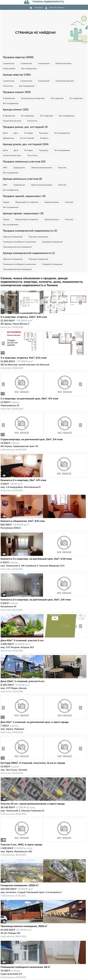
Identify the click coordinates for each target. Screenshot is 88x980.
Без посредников (29, 69)
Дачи (16, 133)
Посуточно (8, 86)
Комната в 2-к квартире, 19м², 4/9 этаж (23, 480)
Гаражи (6, 202)
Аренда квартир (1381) (17, 75)
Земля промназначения (42, 168)
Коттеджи (29, 133)
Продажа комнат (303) (17, 92)
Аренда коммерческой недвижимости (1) (29, 253)
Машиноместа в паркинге (27, 202)
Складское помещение (52, 242)
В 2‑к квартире (57, 98)
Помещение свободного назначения (19, 242)
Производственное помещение (17, 247)
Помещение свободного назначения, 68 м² (25, 967)
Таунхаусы (44, 133)
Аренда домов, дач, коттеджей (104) (26, 144)
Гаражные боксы (52, 202)
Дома (5, 133)
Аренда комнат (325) (16, 110)
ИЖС (5, 168)
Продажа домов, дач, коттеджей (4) (25, 127)
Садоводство (19, 168)
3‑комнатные (44, 64)
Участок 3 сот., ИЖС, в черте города (21, 845)
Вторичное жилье (63, 64)
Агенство (62, 168)
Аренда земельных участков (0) (22, 179)
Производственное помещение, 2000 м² (24, 926)
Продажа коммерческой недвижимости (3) (30, 231)
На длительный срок (65, 81)
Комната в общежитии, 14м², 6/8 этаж (23, 521)
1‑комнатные (9, 64)
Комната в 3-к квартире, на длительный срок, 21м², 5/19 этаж (36, 559)
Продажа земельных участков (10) (24, 162)
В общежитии (9, 98)
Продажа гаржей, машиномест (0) (24, 196)
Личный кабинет (55, 8)
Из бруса (44, 138)
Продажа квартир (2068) (18, 57)
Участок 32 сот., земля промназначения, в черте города (33, 804)
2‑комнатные (26, 64)
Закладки (36, 8)
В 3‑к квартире (76, 98)
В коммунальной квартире (33, 98)
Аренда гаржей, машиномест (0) (23, 214)
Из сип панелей (27, 138)
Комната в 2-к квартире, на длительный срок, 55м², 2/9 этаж (36, 600)
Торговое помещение (38, 237)
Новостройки (9, 69)
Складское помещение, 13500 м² (20, 886)
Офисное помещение (13, 237)
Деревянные (8, 138)
